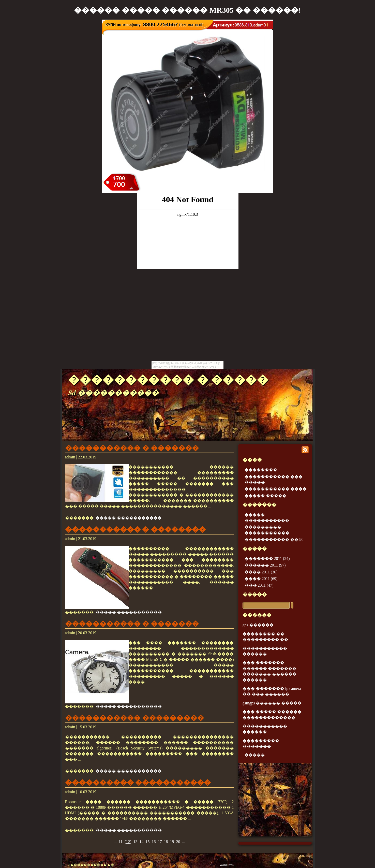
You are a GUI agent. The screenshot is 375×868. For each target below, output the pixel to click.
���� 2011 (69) (261, 579)
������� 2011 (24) (267, 559)
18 (166, 842)
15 (148, 842)
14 (142, 842)
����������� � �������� (136, 529)
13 (136, 842)
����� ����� (265, 496)
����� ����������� (129, 518)
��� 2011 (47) (259, 585)
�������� (261, 470)
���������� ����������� (138, 783)
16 (154, 842)
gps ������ (258, 625)
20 (178, 842)
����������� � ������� (132, 448)
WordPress (227, 865)
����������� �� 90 (274, 539)
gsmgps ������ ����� (272, 703)
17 (160, 842)
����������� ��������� (135, 718)
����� (255, 594)
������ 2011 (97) (265, 565)
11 (120, 842)
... (115, 842)
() (128, 842)
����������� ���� (276, 489)
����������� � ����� (168, 380)
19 (172, 842)
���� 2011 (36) (261, 572)
